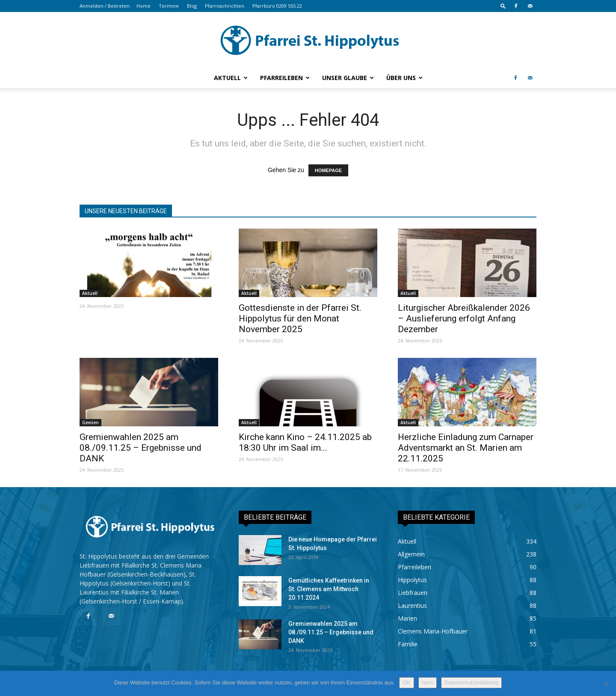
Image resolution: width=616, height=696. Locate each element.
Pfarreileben (285, 78)
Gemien (90, 422)
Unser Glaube (348, 78)
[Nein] (605, 684)
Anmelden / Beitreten (105, 6)
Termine (169, 6)
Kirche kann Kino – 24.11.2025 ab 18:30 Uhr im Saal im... (305, 442)
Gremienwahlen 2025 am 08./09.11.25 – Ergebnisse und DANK (141, 448)
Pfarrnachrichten (225, 6)
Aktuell (231, 78)
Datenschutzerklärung (471, 683)
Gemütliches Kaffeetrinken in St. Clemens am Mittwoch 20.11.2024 (329, 589)
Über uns (404, 78)
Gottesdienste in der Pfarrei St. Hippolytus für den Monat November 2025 (300, 318)
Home (144, 6)
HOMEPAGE (328, 170)
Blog (192, 6)
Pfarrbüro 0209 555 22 (277, 6)
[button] (503, 6)
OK (407, 683)
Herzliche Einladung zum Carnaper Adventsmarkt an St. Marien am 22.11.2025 (466, 448)
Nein (428, 683)
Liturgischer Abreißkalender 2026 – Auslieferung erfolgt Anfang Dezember (464, 318)
